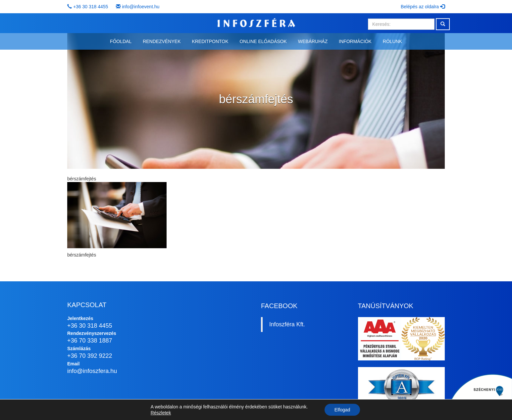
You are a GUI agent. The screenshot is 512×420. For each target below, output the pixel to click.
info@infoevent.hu (141, 7)
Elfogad (342, 410)
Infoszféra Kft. (287, 324)
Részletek (161, 413)
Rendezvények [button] (162, 41)
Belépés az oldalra (423, 7)
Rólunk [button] (392, 41)
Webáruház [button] (313, 41)
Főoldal (121, 41)
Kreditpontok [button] (210, 41)
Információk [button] (355, 41)
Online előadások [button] (263, 41)
